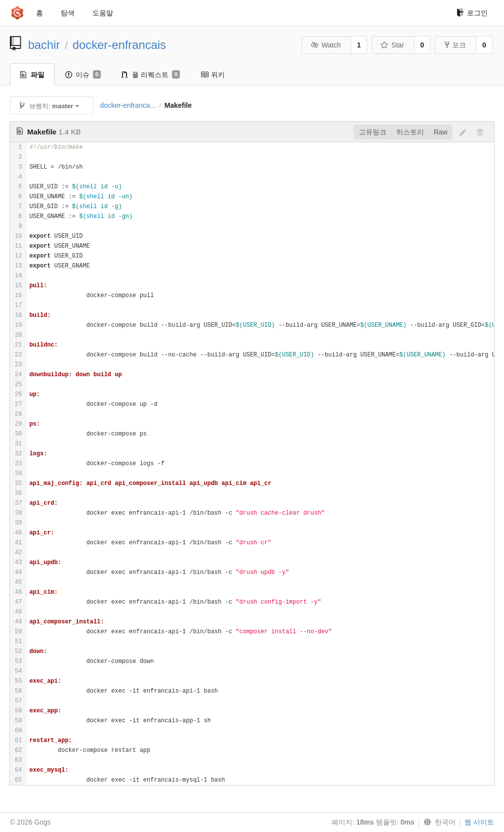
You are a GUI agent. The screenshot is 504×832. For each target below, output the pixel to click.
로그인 (472, 13)
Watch (326, 45)
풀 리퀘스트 (151, 75)
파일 (32, 75)
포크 (455, 45)
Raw (441, 132)
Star (392, 45)
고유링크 (373, 132)
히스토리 (410, 132)
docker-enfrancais (119, 45)
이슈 (83, 75)
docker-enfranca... (128, 105)
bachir (44, 45)
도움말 (103, 13)
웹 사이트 (479, 822)
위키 (213, 75)
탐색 (68, 13)
